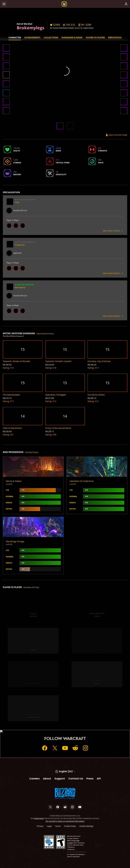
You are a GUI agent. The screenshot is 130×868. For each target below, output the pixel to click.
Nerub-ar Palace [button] (14, 481)
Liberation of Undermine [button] (81, 481)
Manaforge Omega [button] (15, 541)
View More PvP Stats (31, 587)
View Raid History (32, 452)
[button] (85, 25)
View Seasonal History (45, 334)
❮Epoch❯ (79, 28)
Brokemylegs (30, 28)
